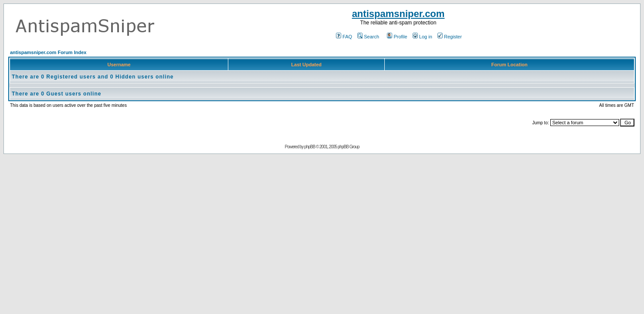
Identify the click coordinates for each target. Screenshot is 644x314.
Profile (397, 37)
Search (368, 37)
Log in (422, 37)
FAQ (344, 37)
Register (450, 37)
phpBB (310, 147)
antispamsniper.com (398, 14)
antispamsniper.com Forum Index (48, 52)
